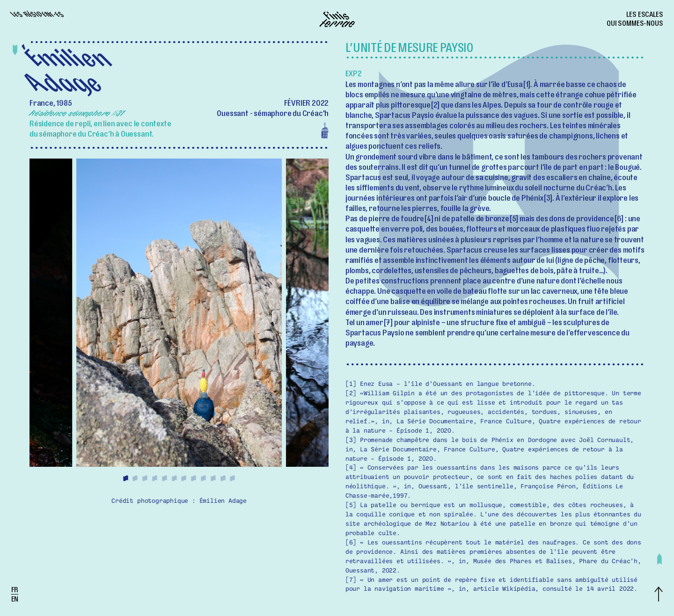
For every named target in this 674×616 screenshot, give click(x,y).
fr (15, 591)
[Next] (254, 321)
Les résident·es (37, 15)
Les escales (645, 15)
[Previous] (104, 321)
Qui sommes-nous (635, 24)
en (15, 600)
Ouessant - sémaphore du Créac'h (273, 115)
